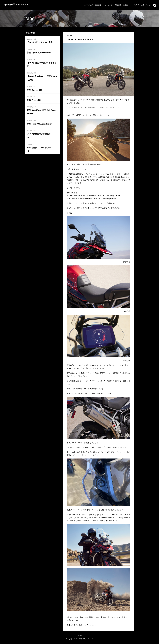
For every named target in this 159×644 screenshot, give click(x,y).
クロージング (108, 5)
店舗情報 (118, 5)
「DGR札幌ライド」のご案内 (40, 42)
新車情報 (98, 5)
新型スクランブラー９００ (39, 53)
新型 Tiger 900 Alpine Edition (40, 124)
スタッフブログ (87, 5)
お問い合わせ (146, 5)
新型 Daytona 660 (35, 90)
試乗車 (125, 5)
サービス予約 (134, 5)
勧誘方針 (79, 636)
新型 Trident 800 (34, 100)
